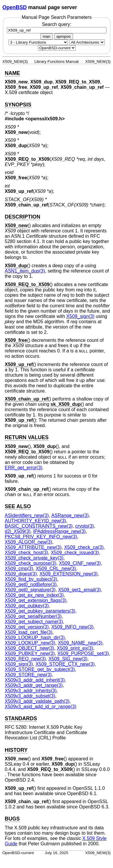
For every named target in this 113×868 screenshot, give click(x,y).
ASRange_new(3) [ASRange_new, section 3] (70, 515)
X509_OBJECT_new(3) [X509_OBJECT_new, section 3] (29, 648)
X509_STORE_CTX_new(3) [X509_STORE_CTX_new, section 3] (65, 664)
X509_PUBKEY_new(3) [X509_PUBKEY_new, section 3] (30, 653)
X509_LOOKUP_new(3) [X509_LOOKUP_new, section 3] (30, 643)
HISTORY (16, 750)
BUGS (12, 819)
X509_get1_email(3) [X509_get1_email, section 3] (80, 590)
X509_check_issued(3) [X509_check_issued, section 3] (75, 553)
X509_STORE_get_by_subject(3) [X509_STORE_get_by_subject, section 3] (40, 669)
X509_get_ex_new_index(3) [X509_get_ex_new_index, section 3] (34, 595)
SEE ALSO (18, 506)
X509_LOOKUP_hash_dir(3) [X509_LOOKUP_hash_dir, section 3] (35, 638)
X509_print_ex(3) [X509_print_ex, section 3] (75, 648)
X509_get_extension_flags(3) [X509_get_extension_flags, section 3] (35, 600)
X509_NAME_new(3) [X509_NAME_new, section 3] (80, 643)
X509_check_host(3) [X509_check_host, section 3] (26, 553)
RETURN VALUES (27, 437)
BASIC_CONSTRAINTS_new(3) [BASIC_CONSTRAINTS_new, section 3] (39, 526)
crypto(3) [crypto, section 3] (84, 526)
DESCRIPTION (22, 217)
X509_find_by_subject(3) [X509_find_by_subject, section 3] (31, 579)
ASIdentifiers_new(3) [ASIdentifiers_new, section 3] (27, 515)
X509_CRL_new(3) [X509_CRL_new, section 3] (56, 568)
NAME (12, 73)
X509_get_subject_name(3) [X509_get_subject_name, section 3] (34, 622)
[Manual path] (57, 48)
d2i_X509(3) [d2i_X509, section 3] (18, 531)
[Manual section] (38, 42)
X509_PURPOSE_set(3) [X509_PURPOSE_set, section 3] (83, 653)
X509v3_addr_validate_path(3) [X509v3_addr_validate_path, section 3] (37, 701)
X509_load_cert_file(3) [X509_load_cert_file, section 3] (29, 632)
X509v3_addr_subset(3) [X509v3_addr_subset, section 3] (30, 696)
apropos (64, 36)
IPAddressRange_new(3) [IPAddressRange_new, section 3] (59, 531)
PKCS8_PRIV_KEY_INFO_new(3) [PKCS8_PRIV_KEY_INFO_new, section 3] (41, 537)
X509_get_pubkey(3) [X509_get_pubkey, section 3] (27, 606)
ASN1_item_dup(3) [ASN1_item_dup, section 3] (25, 271)
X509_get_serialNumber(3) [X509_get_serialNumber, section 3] (33, 616)
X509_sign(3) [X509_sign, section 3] (80, 316)
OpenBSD (14, 7)
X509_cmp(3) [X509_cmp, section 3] (19, 568)
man (46, 36)
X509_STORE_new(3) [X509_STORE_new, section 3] (28, 675)
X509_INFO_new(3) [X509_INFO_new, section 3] (72, 627)
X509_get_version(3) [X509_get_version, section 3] (27, 627)
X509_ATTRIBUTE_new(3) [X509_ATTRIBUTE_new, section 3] (33, 547)
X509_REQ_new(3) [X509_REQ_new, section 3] (25, 659)
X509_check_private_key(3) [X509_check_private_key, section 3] (34, 558)
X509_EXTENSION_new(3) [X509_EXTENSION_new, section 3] (68, 574)
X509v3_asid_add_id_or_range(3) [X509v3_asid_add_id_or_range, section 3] (41, 707)
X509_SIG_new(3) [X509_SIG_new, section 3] (68, 659)
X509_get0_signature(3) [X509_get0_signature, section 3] (30, 590)
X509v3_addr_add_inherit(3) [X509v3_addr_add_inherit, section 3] (35, 680)
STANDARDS (21, 718)
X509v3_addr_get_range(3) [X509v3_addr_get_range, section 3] (34, 685)
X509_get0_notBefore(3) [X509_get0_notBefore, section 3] (31, 584)
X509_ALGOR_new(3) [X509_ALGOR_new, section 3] (28, 542)
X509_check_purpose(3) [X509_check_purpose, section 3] (30, 563)
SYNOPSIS (18, 105)
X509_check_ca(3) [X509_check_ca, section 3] (84, 547)
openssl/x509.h (45, 119)
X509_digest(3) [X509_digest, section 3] (21, 574)
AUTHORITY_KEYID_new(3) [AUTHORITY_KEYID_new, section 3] (35, 521)
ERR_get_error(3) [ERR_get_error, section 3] (24, 468)
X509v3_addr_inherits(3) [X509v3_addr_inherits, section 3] (31, 691)
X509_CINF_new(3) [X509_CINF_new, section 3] (80, 563)
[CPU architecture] (87, 42)
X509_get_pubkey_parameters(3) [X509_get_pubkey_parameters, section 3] (40, 611)
